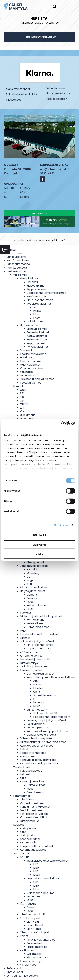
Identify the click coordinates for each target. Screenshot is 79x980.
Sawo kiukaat (35, 792)
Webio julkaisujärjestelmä (52, 240)
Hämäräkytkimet (38, 627)
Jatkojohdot (28, 835)
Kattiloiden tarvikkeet (34, 814)
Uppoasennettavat (39, 649)
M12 (36, 864)
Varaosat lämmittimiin (35, 817)
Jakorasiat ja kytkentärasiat (38, 641)
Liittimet (25, 638)
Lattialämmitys (30, 821)
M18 (36, 871)
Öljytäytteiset (29, 799)
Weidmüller (34, 954)
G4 (22, 408)
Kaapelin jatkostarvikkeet (37, 846)
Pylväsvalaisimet (37, 347)
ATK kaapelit (28, 843)
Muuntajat (27, 372)
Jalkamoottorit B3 (45, 713)
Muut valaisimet (30, 365)
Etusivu (11, 250)
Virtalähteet (28, 965)
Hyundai (32, 570)
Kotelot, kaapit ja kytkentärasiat (48, 720)
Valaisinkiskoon (36, 322)
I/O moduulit (28, 904)
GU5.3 (24, 404)
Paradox (32, 598)
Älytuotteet (28, 756)
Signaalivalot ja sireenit (41, 735)
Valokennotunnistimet (41, 893)
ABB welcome (29, 652)
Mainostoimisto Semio (25, 240)
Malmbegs (34, 573)
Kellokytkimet (36, 623)
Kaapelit (19, 825)
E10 (22, 397)
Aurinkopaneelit (17, 268)
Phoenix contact (37, 958)
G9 (22, 401)
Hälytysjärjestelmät (33, 591)
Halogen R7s (28, 419)
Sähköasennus (16, 253)
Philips (37, 311)
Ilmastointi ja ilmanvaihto (36, 659)
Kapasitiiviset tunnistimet (43, 879)
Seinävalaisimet (37, 296)
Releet (24, 749)
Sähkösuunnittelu (18, 261)
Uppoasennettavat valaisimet (46, 293)
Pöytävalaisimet (30, 383)
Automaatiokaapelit (33, 850)
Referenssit (14, 968)
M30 (36, 868)
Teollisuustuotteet (32, 670)
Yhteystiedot (15, 972)
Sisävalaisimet (29, 278)
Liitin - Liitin (34, 922)
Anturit (24, 857)
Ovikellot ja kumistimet (35, 666)
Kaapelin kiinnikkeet (33, 753)
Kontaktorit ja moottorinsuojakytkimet (52, 677)
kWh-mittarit (35, 620)
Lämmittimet (22, 796)
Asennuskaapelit (31, 839)
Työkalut (26, 613)
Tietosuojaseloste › (58, 94)
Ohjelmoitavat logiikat (34, 914)
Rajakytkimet (35, 724)
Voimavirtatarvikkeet (40, 674)
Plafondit (32, 282)
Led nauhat (27, 376)
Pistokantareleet (38, 947)
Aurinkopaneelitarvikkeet (36, 746)
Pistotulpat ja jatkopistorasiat (39, 764)
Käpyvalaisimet (37, 343)
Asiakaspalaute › (56, 99)
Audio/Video (28, 828)
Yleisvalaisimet (36, 286)
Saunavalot (27, 350)
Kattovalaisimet (37, 336)
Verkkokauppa (16, 271)
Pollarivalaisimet (37, 340)
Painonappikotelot (39, 728)
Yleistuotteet (22, 767)
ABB (29, 584)
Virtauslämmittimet (33, 803)
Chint (37, 692)
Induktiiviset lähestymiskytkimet (47, 861)
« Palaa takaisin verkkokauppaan (40, 37)
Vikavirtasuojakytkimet (35, 587)
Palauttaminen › (56, 88)
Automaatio (21, 853)
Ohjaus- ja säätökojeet (35, 932)
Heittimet (26, 357)
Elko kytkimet (35, 562)
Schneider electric (45, 695)
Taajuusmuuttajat (31, 961)
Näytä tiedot (61, 525)
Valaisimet (20, 275)
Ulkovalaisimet (29, 325)
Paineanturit (35, 896)
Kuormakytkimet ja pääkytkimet (48, 731)
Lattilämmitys (29, 663)
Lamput (18, 386)
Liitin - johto (34, 929)
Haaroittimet (35, 925)
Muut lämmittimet (32, 810)
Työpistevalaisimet (39, 304)
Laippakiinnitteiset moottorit (52, 717)
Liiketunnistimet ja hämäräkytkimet (43, 742)
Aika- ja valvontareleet (42, 940)
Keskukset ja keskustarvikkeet (39, 634)
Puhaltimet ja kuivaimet (35, 807)
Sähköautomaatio (18, 264)
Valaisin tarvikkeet (32, 368)
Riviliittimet (27, 950)
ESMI (30, 609)
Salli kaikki (39, 535)
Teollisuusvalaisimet (33, 354)
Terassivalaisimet (38, 332)
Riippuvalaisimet (37, 289)
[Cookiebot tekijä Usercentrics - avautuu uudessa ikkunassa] (61, 423)
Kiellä (39, 554)
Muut (37, 314)
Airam (37, 307)
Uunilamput (27, 415)
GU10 (23, 390)
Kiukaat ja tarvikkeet (33, 781)
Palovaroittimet (37, 605)
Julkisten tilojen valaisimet (37, 379)
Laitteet (25, 774)
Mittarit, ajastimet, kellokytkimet (41, 616)
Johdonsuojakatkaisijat (35, 566)
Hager (31, 580)
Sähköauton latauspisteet (37, 738)
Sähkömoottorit (37, 710)
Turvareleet (34, 943)
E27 (22, 393)
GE (28, 577)
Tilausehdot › (14, 100)
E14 (22, 411)
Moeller (38, 688)
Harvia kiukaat (36, 785)
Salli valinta (39, 545)
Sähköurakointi (16, 257)
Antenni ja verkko (31, 656)
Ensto (37, 318)
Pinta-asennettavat (40, 300)
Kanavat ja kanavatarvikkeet (39, 760)
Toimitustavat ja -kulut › (21, 94)
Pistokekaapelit (30, 918)
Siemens (32, 595)
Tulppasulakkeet (31, 771)
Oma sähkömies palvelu (22, 976)
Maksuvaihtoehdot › (19, 89)
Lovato (38, 685)
